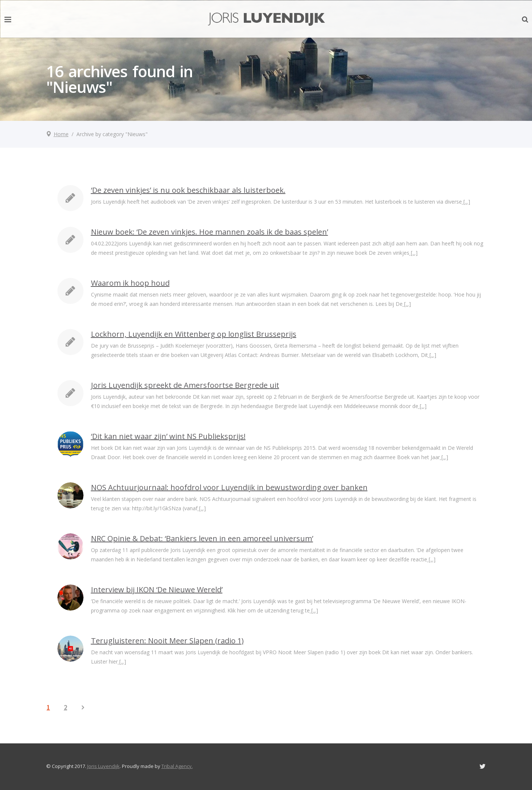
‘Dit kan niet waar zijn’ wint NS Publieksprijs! (168, 436)
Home (61, 134)
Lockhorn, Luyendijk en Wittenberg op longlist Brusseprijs (194, 334)
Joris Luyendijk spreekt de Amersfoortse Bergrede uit (185, 385)
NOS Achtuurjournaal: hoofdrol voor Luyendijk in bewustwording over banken (229, 487)
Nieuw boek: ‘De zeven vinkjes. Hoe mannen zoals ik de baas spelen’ (210, 232)
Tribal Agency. (177, 766)
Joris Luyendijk (103, 766)
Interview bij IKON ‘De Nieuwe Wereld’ (157, 590)
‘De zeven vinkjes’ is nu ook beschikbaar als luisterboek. (188, 190)
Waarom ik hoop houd (130, 283)
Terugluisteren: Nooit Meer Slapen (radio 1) (167, 641)
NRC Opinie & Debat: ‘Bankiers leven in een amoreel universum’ (202, 538)
